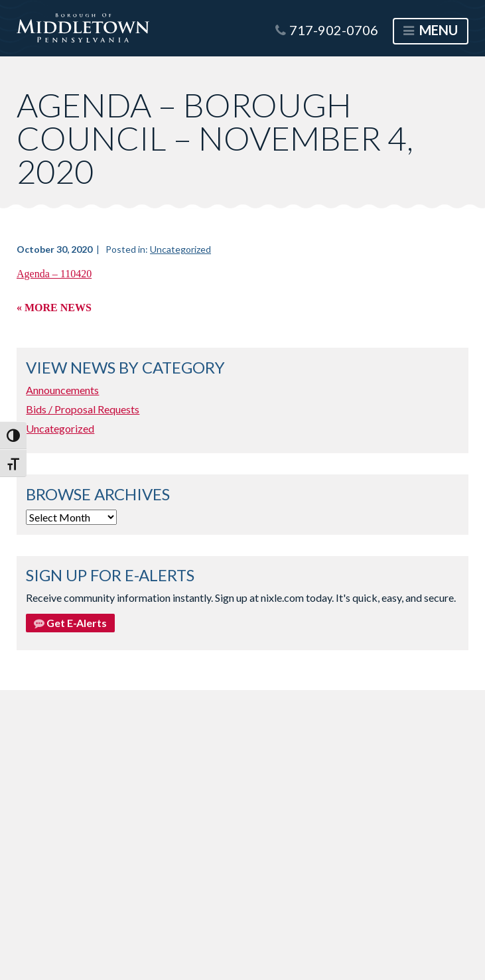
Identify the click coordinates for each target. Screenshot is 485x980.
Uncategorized (180, 249)
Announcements (62, 390)
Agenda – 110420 (54, 274)
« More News (54, 308)
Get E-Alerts (70, 623)
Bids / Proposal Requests (83, 409)
